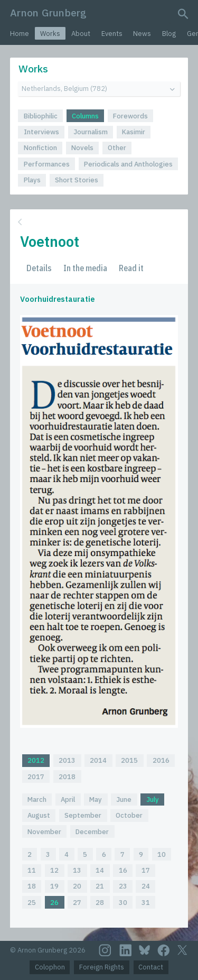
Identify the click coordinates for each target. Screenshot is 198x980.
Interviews (41, 132)
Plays (32, 180)
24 (146, 886)
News (142, 34)
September (83, 815)
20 (77, 886)
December (92, 832)
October (129, 815)
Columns (85, 116)
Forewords (130, 116)
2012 (36, 760)
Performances (47, 164)
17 (146, 870)
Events (112, 34)
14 (100, 870)
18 (32, 886)
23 (123, 886)
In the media (85, 268)
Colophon (50, 967)
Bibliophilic (41, 116)
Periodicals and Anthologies (128, 164)
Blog (169, 34)
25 (32, 903)
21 (100, 886)
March (37, 799)
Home (20, 34)
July (153, 799)
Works (50, 34)
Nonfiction (40, 148)
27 (77, 903)
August (39, 815)
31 (146, 903)
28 (100, 903)
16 (123, 870)
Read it (131, 268)
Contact (151, 967)
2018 (67, 777)
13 (77, 870)
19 (54, 886)
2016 (161, 760)
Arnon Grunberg (48, 12)
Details (39, 268)
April (68, 799)
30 (123, 903)
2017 (36, 777)
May (96, 799)
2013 (67, 760)
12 (54, 870)
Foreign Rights (102, 967)
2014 (98, 760)
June (124, 799)
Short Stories (77, 180)
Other (117, 148)
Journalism (91, 132)
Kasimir (134, 132)
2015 (129, 760)
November (44, 832)
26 (54, 903)
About (81, 34)
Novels (82, 148)
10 (162, 854)
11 (32, 870)
